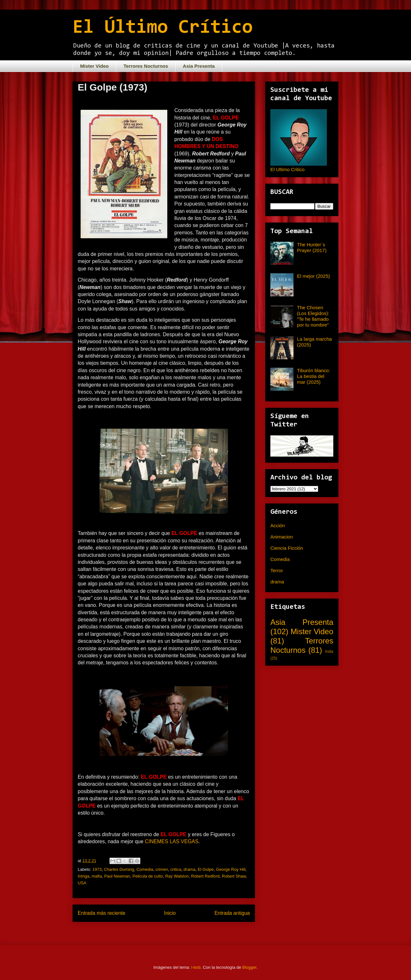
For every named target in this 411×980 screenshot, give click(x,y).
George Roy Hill (231, 869)
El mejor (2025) (314, 276)
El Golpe (206, 869)
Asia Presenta (199, 66)
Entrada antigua (232, 913)
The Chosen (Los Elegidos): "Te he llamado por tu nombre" (313, 316)
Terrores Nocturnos (146, 66)
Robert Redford (205, 876)
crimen (162, 869)
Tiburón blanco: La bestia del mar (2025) (314, 376)
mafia (97, 876)
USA (82, 883)
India (329, 652)
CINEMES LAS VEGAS (172, 841)
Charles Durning (119, 869)
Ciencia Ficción (287, 548)
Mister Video (95, 66)
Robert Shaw (234, 876)
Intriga (83, 876)
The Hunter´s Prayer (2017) (312, 247)
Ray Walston (177, 876)
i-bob (196, 967)
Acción (278, 525)
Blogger (249, 967)
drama (190, 869)
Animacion (282, 537)
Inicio (170, 913)
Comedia (145, 869)
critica (176, 869)
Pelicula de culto (148, 876)
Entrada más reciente (101, 913)
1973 (97, 869)
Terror (277, 570)
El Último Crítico (163, 28)
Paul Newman (117, 876)
